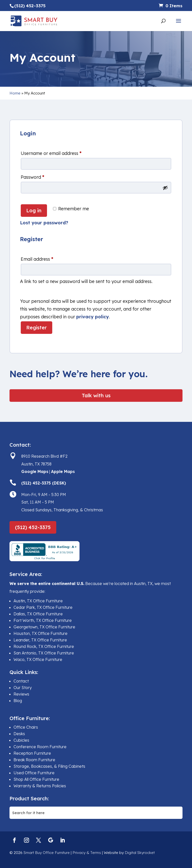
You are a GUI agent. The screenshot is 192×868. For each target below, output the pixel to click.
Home (15, 93)
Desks (19, 734)
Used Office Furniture (34, 773)
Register (36, 327)
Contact (21, 681)
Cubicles (21, 740)
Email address (37, 259)
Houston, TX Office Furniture (40, 633)
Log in (34, 210)
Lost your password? (44, 223)
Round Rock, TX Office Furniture (44, 646)
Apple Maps (63, 471)
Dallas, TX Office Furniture (38, 614)
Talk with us (96, 395)
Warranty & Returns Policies (40, 786)
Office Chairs (26, 727)
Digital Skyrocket (140, 853)
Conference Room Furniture (40, 747)
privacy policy (92, 317)
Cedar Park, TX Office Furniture (43, 607)
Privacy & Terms (87, 853)
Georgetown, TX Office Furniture (44, 627)
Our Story (23, 688)
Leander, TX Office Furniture (40, 640)
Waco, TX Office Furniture (38, 659)
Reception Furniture (32, 753)
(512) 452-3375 (33, 527)
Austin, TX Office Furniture (38, 601)
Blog (18, 701)
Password (32, 177)
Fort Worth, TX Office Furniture (43, 620)
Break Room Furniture (34, 760)
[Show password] (165, 188)
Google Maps (35, 471)
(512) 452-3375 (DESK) (44, 483)
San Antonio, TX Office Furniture (44, 653)
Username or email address (51, 153)
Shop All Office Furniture (36, 779)
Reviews (21, 694)
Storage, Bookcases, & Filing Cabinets (49, 766)
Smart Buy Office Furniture (47, 853)
